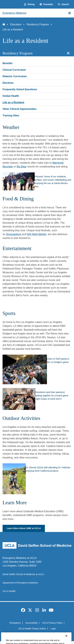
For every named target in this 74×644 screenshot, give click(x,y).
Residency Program (38, 24)
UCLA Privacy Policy (52, 623)
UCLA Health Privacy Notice (32, 629)
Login (53, 629)
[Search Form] (63, 4)
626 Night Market (37, 234)
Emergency (15, 623)
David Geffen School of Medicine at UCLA (23, 574)
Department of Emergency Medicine (20, 583)
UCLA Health (9, 591)
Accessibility (32, 623)
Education (16, 24)
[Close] (66, 640)
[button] (46, 4)
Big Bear (22, 167)
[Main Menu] (70, 13)
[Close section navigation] (68, 53)
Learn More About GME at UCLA (24, 528)
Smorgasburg (14, 234)
